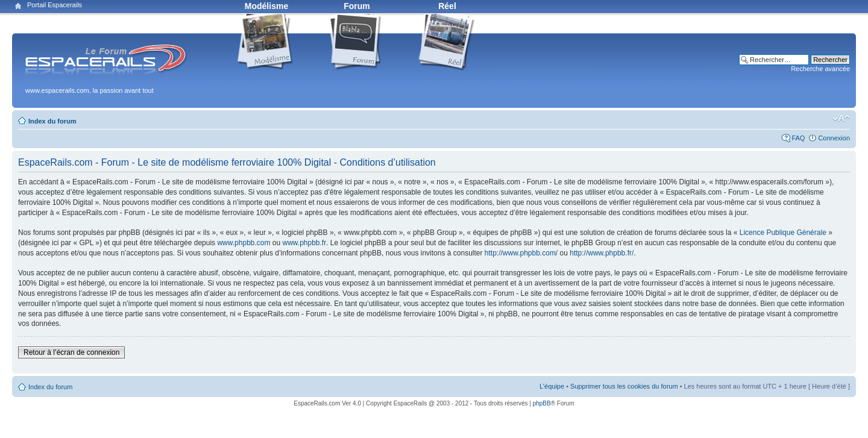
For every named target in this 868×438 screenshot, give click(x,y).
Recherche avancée (820, 69)
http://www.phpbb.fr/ (602, 253)
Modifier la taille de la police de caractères (841, 119)
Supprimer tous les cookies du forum (624, 386)
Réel (447, 6)
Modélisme (266, 6)
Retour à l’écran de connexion (71, 352)
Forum (357, 6)
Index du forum (52, 121)
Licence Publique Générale (783, 233)
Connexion (834, 138)
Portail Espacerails (55, 5)
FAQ (798, 138)
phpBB (542, 403)
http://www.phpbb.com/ (521, 253)
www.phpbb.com (244, 243)
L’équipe (552, 386)
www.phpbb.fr (305, 243)
